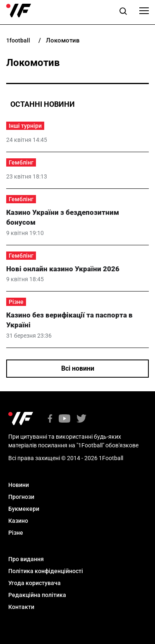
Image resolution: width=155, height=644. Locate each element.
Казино (18, 521)
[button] (123, 12)
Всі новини (78, 368)
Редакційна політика (37, 595)
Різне (16, 302)
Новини (19, 485)
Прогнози (21, 497)
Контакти (21, 607)
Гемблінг (21, 162)
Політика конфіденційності (46, 571)
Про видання (26, 559)
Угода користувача (35, 583)
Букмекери (24, 509)
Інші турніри (25, 126)
